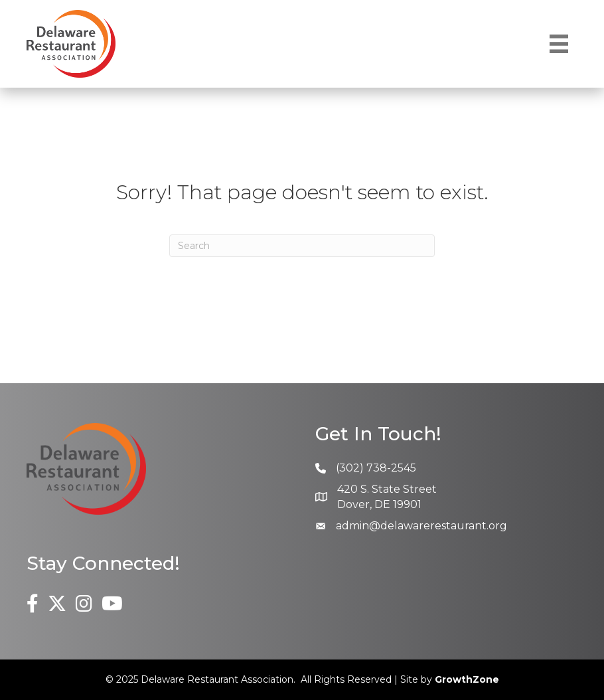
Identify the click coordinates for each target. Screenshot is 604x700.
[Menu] (559, 44)
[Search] (302, 246)
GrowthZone (467, 679)
